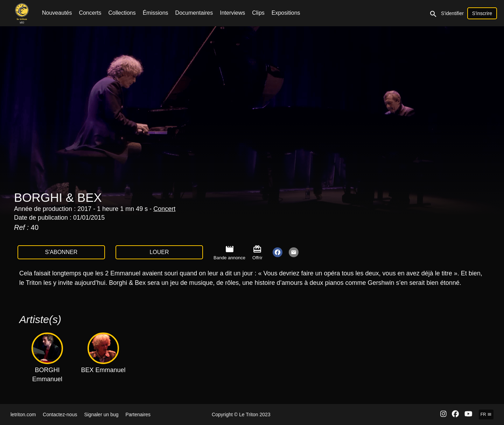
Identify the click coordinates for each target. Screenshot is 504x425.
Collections (122, 13)
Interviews (232, 13)
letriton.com (23, 414)
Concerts (90, 13)
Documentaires (194, 13)
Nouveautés (57, 13)
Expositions (286, 13)
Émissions (156, 13)
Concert (164, 209)
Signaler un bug (101, 414)
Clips (258, 13)
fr (486, 414)
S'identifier (452, 13)
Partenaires (138, 414)
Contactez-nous (60, 414)
